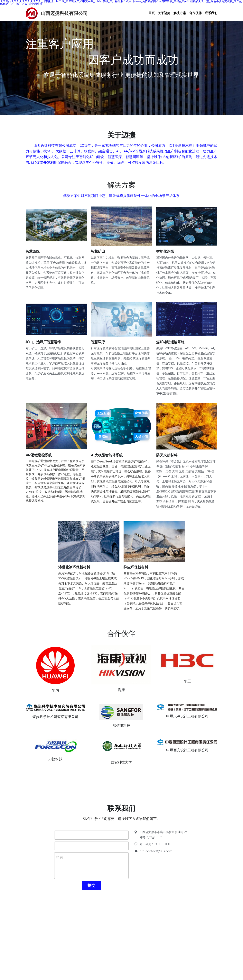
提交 (91, 890)
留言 (60, 862)
